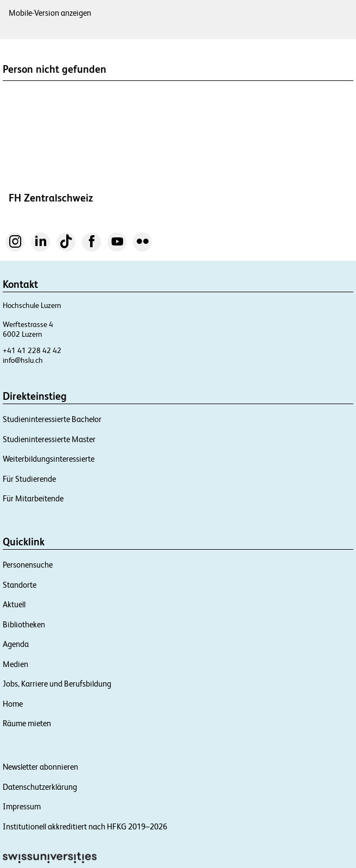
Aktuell (14, 604)
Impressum (22, 806)
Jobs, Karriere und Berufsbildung (57, 684)
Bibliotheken (24, 624)
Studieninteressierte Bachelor (52, 419)
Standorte (20, 585)
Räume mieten (27, 723)
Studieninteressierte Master (49, 439)
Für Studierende (29, 479)
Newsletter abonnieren (40, 767)
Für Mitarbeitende (33, 498)
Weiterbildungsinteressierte (49, 459)
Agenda (16, 644)
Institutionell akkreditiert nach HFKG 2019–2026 (85, 826)
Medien (15, 664)
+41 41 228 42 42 (32, 350)
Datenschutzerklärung (40, 787)
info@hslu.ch (23, 360)
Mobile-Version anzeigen (50, 13)
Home (13, 704)
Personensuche (28, 565)
